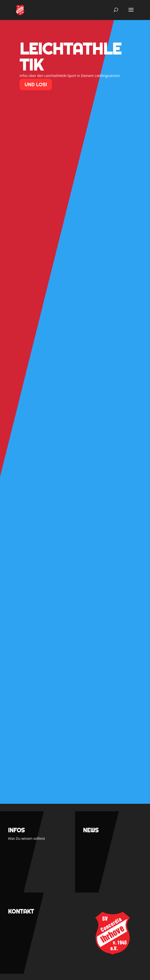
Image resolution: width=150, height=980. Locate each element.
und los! (36, 84)
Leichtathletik (70, 57)
